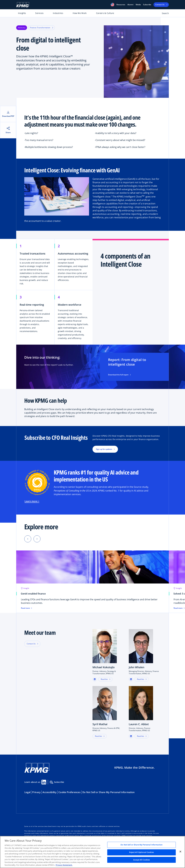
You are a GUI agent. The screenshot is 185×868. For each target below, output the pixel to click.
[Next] (37, 539)
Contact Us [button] (31, 644)
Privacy (36, 792)
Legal (27, 792)
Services (39, 13)
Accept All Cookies (141, 860)
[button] (112, 5)
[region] (92, 852)
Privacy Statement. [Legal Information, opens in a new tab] (64, 865)
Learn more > (32, 501)
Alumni (130, 5)
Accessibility (50, 792)
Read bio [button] (104, 679)
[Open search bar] (164, 14)
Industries (58, 13)
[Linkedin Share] (44, 782)
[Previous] (28, 539)
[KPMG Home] (23, 5)
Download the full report (119, 375)
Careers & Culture (105, 13)
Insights (22, 13)
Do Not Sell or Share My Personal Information (108, 792)
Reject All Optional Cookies (141, 852)
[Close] (180, 852)
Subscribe (147, 5)
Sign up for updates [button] (104, 449)
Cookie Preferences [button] (69, 792)
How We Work (80, 13)
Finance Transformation (41, 28)
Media (138, 5)
